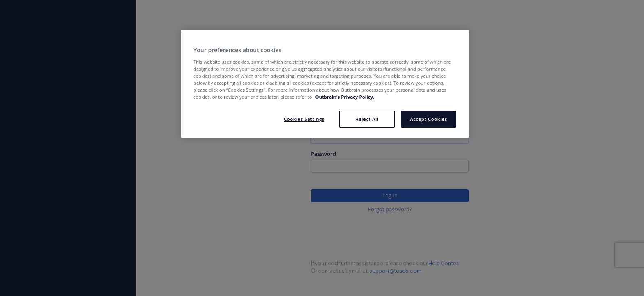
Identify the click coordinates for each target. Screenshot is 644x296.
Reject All (367, 119)
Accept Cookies (429, 119)
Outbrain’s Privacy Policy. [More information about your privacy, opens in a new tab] (345, 97)
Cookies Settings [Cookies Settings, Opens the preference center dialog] (304, 119)
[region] (325, 84)
